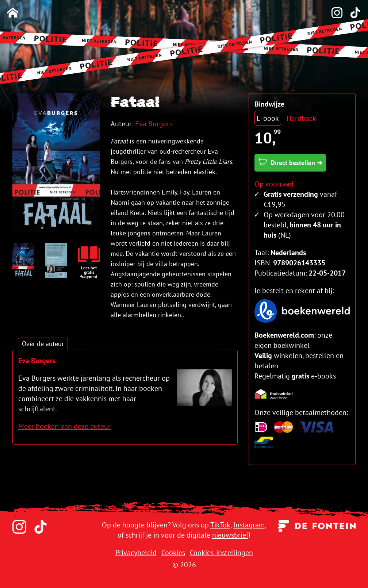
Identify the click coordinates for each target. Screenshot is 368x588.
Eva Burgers (154, 124)
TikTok (220, 525)
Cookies (173, 553)
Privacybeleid (136, 553)
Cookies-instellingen (221, 553)
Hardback (301, 118)
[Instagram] (333, 13)
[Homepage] (13, 13)
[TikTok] (352, 13)
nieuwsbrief (230, 535)
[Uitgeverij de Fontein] (317, 525)
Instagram (249, 525)
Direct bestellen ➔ (290, 162)
